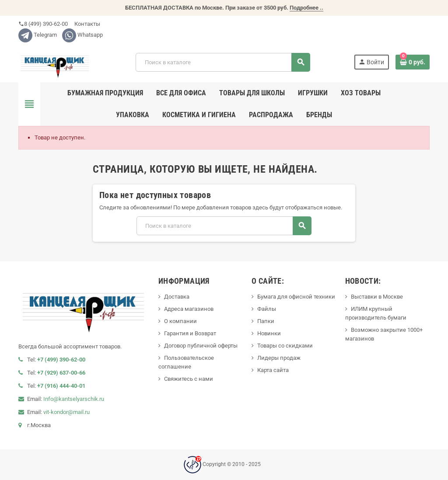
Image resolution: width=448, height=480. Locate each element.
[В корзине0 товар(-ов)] (413, 62)
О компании (180, 321)
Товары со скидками (285, 346)
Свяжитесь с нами (189, 379)
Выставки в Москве (377, 297)
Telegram (38, 35)
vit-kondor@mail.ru (66, 412)
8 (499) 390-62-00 (43, 24)
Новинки (269, 333)
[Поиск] (223, 62)
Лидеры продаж (279, 358)
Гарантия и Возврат (190, 333)
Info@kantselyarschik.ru (74, 399)
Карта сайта (273, 370)
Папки (266, 321)
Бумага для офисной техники (296, 297)
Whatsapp (82, 35)
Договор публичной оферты (201, 346)
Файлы (267, 309)
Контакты (87, 24)
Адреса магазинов (189, 309)
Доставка (177, 297)
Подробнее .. (306, 8)
